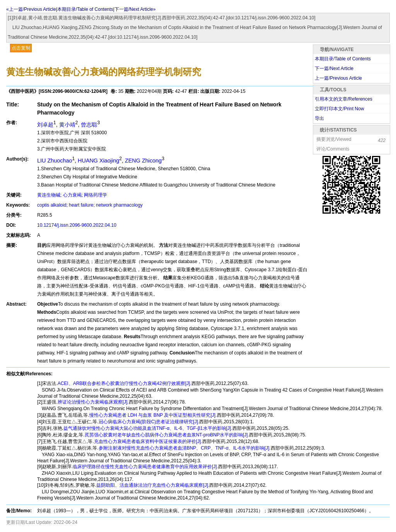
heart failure (81, 205)
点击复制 (21, 48)
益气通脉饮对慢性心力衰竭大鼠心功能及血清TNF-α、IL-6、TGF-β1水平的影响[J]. (148, 428)
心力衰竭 (72, 195)
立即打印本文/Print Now (339, 109)
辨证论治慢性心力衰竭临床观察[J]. (93, 402)
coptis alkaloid (52, 205)
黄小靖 (67, 125)
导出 (319, 118)
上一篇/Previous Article (338, 78)
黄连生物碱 (49, 195)
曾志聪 (89, 125)
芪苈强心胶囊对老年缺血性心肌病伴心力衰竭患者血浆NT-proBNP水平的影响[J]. (167, 435)
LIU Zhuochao (55, 161)
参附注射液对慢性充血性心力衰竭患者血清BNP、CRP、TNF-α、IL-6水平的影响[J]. (185, 448)
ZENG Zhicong (143, 161)
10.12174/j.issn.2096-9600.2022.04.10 (77, 225)
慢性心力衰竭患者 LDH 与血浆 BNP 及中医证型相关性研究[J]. (153, 415)
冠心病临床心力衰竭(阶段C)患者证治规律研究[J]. (149, 422)
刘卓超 (45, 125)
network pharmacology (119, 205)
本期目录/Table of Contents (85, 9)
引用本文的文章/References (344, 99)
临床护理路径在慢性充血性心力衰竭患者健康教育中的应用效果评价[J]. (145, 467)
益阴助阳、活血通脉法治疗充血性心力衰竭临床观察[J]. (153, 485)
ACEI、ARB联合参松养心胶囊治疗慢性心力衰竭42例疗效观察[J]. (125, 383)
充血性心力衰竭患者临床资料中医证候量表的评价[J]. (148, 441)
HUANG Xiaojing (98, 161)
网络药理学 (96, 195)
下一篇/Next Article (334, 68)
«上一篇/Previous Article (31, 9)
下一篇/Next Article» (135, 9)
